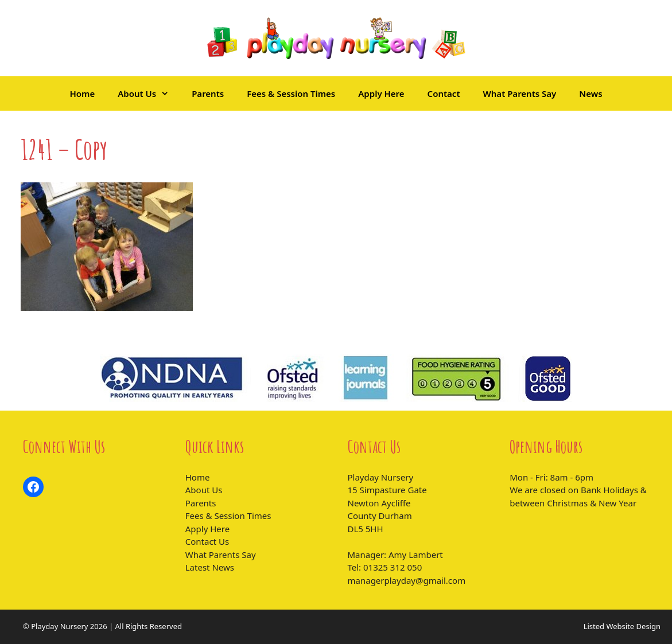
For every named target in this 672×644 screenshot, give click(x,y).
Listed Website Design (622, 626)
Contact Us (207, 541)
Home (82, 93)
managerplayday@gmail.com (407, 580)
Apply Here (381, 93)
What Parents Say (520, 93)
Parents (208, 93)
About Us (149, 93)
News (591, 93)
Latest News (210, 567)
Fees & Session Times (291, 93)
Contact (444, 93)
